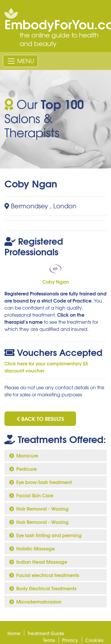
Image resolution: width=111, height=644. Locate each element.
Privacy (70, 640)
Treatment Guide (46, 633)
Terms (49, 640)
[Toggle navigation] (20, 61)
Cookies (94, 640)
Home (14, 633)
